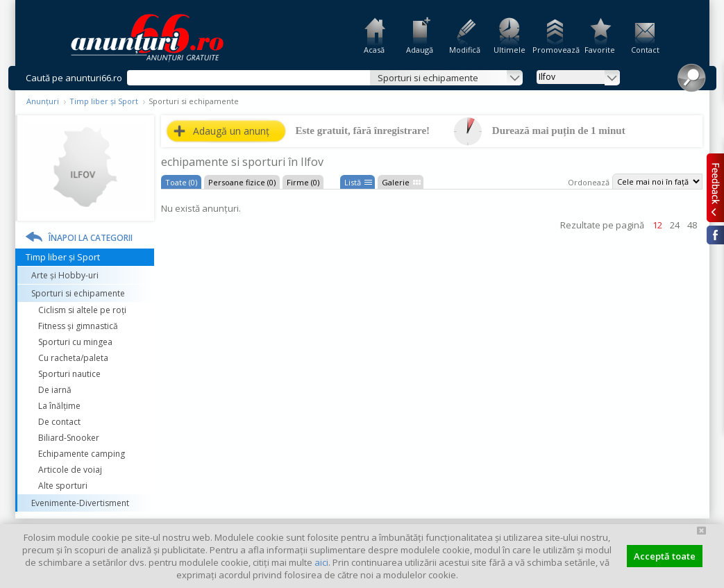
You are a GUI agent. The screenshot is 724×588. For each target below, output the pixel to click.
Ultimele (510, 50)
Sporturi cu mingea (75, 342)
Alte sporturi (63, 486)
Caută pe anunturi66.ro (74, 78)
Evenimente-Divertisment (80, 503)
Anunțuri (43, 101)
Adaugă (420, 50)
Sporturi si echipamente (78, 293)
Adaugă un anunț (231, 131)
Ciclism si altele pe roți (82, 310)
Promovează (555, 50)
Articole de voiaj (70, 470)
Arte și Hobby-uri (65, 275)
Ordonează (589, 182)
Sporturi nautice (69, 374)
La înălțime (59, 406)
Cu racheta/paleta (73, 358)
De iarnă (55, 390)
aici (321, 562)
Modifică (465, 50)
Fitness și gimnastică (78, 326)
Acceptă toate (665, 556)
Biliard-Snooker (69, 438)
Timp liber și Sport (104, 101)
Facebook (715, 235)
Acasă (374, 50)
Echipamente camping (82, 454)
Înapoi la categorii (91, 238)
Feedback (715, 187)
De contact (59, 422)
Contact (645, 50)
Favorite (600, 50)
